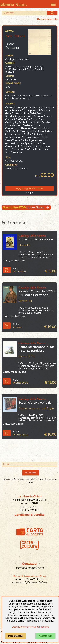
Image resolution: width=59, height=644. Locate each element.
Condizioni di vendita (29, 515)
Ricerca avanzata (47, 19)
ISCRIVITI (31, 473)
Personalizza (15, 636)
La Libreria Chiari (30, 497)
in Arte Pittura (26, 207)
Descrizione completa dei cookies (30, 627)
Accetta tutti (45, 636)
